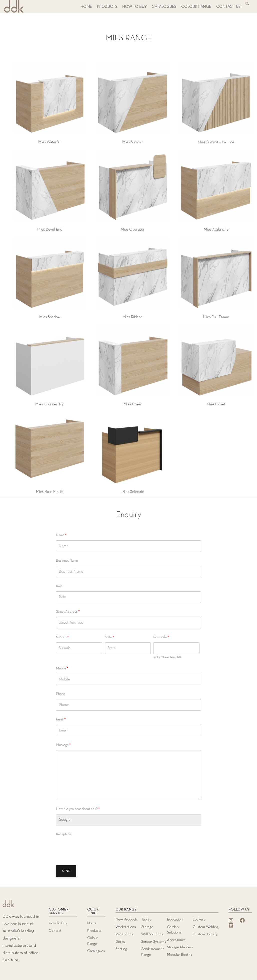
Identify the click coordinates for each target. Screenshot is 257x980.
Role (59, 586)
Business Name (67, 561)
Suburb (62, 637)
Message (63, 745)
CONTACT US (228, 7)
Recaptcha (63, 834)
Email (61, 720)
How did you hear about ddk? (78, 809)
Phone (60, 694)
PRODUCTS (107, 7)
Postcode (161, 637)
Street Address (68, 612)
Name (61, 535)
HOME (86, 7)
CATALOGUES (164, 7)
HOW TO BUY (134, 7)
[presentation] (94, 849)
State (109, 637)
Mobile (62, 669)
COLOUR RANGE (196, 7)
